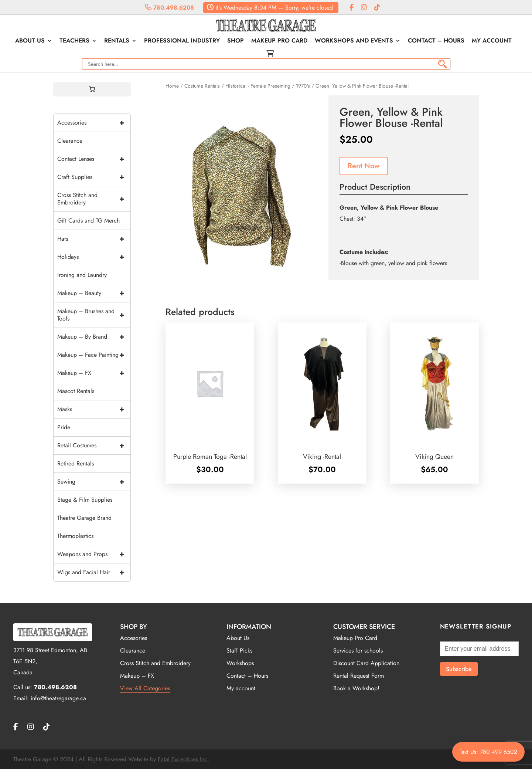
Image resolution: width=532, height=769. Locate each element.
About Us (30, 41)
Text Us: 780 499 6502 (488, 752)
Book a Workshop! (356, 688)
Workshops (240, 663)
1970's (303, 86)
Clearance (70, 141)
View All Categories (145, 688)
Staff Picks (239, 651)
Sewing (94, 482)
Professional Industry (182, 41)
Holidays (94, 257)
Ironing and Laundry (82, 275)
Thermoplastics (75, 536)
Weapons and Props (94, 554)
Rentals (117, 41)
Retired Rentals (76, 463)
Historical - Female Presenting (258, 86)
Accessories (94, 123)
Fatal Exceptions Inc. (183, 759)
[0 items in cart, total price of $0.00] (92, 89)
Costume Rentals (202, 86)
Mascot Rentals (76, 391)
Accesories (134, 638)
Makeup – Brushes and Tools (94, 315)
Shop (236, 41)
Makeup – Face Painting (94, 355)
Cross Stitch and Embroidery (94, 199)
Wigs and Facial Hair (94, 572)
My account (492, 41)
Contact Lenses (94, 159)
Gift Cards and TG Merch (88, 221)
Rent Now (364, 166)
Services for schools (358, 651)
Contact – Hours (436, 41)
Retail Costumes (94, 446)
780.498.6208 (169, 8)
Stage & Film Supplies (85, 500)
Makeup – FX (94, 373)
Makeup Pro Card (279, 41)
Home (172, 86)
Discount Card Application (366, 663)
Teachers (74, 41)
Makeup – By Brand (94, 337)
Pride (64, 427)
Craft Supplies (94, 177)
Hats (94, 239)
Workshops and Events (354, 41)
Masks (94, 409)
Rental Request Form (359, 676)
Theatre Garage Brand (84, 518)
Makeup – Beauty (94, 293)
